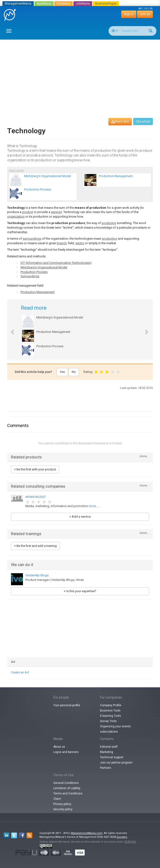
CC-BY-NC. (130, 842)
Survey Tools (108, 721)
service (56, 212)
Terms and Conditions (68, 793)
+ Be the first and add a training (35, 546)
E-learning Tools (110, 716)
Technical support (112, 757)
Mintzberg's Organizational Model (44, 267)
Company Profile (111, 705)
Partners (106, 768)
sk (151, 8)
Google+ (122, 837)
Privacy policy (62, 804)
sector (80, 243)
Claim (57, 799)
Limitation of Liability (67, 788)
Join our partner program (116, 763)
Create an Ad (20, 672)
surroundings (32, 239)
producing (109, 223)
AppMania (44, 3)
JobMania (83, 3)
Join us (145, 14)
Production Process (34, 272)
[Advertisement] (82, 74)
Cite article (143, 122)
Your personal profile (67, 705)
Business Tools (110, 711)
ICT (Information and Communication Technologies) (56, 263)
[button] (10, 330)
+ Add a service (80, 517)
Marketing (107, 752)
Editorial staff (109, 747)
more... (144, 456)
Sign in (129, 14)
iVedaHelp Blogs (37, 575)
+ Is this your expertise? (80, 591)
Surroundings (30, 276)
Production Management (38, 292)
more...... (94, 506)
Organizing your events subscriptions (115, 729)
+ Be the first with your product (35, 469)
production (110, 239)
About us (59, 747)
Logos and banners (66, 752)
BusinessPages (106, 3)
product (28, 212)
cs (146, 8)
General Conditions (66, 783)
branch (62, 243)
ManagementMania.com (87, 833)
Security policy (63, 809)
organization (16, 217)
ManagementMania (18, 3)
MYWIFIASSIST (36, 497)
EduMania (63, 3)
